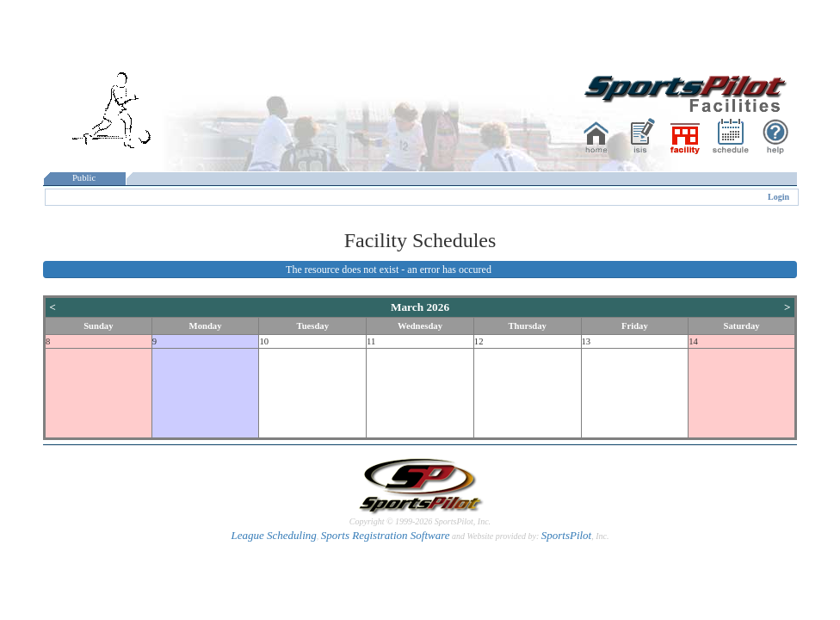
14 (693, 341)
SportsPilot (567, 535)
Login (778, 197)
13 (587, 341)
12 (479, 341)
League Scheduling (273, 535)
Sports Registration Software (386, 535)
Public (84, 178)
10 (264, 341)
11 (371, 341)
